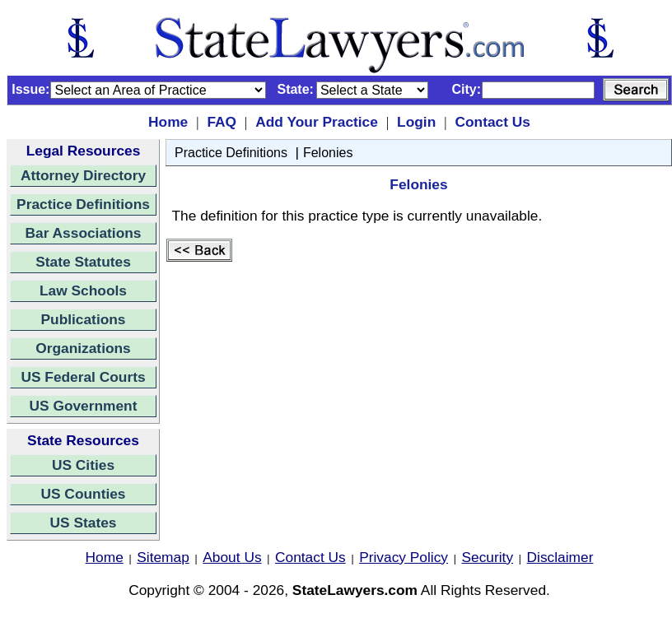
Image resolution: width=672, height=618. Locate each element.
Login (416, 122)
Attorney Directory (83, 175)
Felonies (328, 153)
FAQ (222, 122)
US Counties (83, 494)
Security (488, 557)
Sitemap (163, 557)
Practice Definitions (83, 204)
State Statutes (83, 262)
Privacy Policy (404, 557)
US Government (84, 406)
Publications (83, 319)
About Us (232, 557)
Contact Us (492, 122)
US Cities (83, 465)
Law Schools (83, 290)
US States (84, 523)
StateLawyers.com (355, 590)
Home (168, 122)
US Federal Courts (83, 377)
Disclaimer (560, 557)
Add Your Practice (317, 122)
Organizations (83, 348)
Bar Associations (84, 233)
